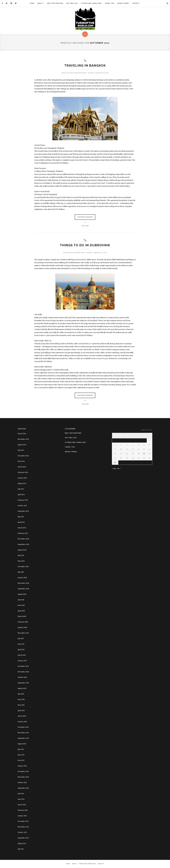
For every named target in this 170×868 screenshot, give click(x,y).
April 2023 (21, 495)
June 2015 (21, 755)
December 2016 (23, 666)
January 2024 (22, 478)
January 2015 (22, 766)
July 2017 (21, 639)
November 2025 (23, 439)
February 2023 (23, 500)
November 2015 (23, 733)
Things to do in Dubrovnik (85, 245)
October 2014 (22, 783)
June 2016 (21, 699)
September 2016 (23, 683)
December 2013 (23, 821)
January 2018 (22, 627)
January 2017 (22, 661)
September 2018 (23, 589)
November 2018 (23, 583)
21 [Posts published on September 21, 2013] (144, 454)
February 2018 (23, 622)
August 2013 (22, 843)
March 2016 (22, 716)
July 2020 (21, 555)
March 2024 (22, 467)
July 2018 (21, 600)
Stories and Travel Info (91, 3)
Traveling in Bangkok (85, 66)
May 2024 (21, 461)
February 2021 (23, 533)
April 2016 (21, 711)
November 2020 (23, 539)
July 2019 (21, 572)
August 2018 (22, 594)
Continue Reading (85, 217)
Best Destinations (55, 3)
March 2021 (22, 528)
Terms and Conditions (87, 864)
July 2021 (21, 517)
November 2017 (23, 633)
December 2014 (23, 771)
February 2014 (23, 810)
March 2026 (22, 434)
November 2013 (23, 827)
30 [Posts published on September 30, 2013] (115, 462)
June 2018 (21, 605)
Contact (136, 3)
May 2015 (21, 760)
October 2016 (22, 677)
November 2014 (23, 777)
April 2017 (21, 650)
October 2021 (22, 506)
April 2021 (21, 522)
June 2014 (21, 799)
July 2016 (21, 694)
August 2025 (22, 445)
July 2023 (21, 489)
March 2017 (22, 655)
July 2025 (21, 450)
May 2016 (21, 705)
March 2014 (22, 805)
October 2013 (22, 832)
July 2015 (21, 749)
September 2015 (23, 738)
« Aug (114, 469)
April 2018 (21, 611)
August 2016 (22, 688)
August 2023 (22, 483)
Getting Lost (72, 3)
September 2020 (23, 544)
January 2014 (22, 816)
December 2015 (23, 727)
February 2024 (23, 472)
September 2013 (23, 838)
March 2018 (22, 616)
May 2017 (21, 644)
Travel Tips (109, 3)
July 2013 (21, 849)
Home (32, 3)
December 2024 (23, 456)
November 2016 (23, 672)
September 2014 (23, 788)
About (40, 3)
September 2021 (23, 511)
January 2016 (22, 722)
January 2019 (22, 578)
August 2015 (22, 744)
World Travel (123, 3)
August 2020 (22, 550)
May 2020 (21, 561)
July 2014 (21, 794)
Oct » (119, 469)
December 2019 (23, 567)
